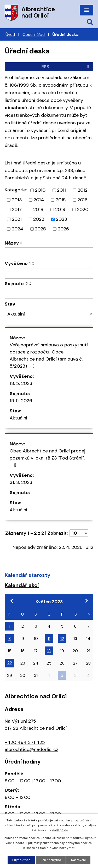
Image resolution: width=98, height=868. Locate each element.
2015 (61, 200)
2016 (82, 200)
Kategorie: (16, 190)
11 (49, 638)
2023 (62, 219)
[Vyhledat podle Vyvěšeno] (49, 273)
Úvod (10, 35)
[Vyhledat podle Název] (49, 253)
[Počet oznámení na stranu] (79, 533)
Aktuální (18, 418)
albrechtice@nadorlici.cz (31, 749)
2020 (83, 209)
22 (10, 663)
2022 (39, 219)
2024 (18, 229)
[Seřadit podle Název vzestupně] (22, 242)
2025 (40, 229)
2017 (17, 209)
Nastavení (78, 860)
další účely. (60, 830)
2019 (60, 209)
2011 (61, 190)
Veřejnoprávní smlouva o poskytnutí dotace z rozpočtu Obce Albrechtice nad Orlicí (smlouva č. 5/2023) (49, 355)
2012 (83, 190)
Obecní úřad (34, 35)
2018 (38, 209)
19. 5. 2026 (21, 401)
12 (62, 638)
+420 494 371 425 (25, 742)
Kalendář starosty (28, 575)
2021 (17, 219)
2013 (17, 200)
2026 (63, 229)
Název (12, 243)
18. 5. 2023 (21, 383)
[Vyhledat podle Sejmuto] (49, 293)
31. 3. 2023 (21, 482)
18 (49, 651)
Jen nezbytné (51, 860)
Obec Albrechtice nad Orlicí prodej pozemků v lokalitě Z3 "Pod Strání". (47, 458)
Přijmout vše (21, 860)
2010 (40, 190)
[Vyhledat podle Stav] (49, 314)
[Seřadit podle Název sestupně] (22, 244)
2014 (39, 200)
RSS (66, 67)
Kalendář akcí (22, 585)
